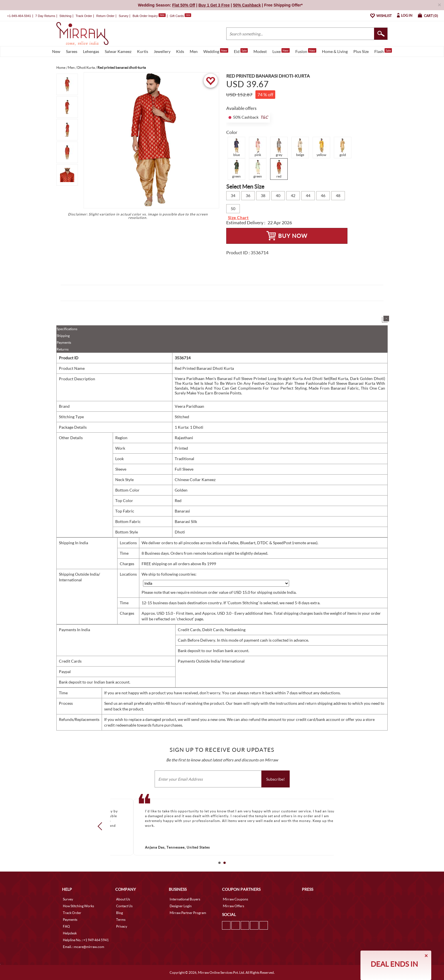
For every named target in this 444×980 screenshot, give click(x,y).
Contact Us (124, 906)
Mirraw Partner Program (188, 913)
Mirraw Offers (233, 906)
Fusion (306, 51)
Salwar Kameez (118, 51)
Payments (64, 342)
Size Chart (238, 218)
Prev (102, 826)
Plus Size (361, 51)
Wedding (216, 51)
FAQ (66, 926)
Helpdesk (70, 933)
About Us (123, 899)
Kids (180, 51)
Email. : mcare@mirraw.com (84, 947)
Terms (121, 920)
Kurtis (143, 51)
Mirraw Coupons (235, 899)
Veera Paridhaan (189, 406)
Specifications (67, 329)
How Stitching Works (78, 906)
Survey (123, 16)
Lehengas (91, 51)
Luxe (281, 51)
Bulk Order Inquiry (145, 16)
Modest (260, 51)
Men (194, 51)
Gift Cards (180, 16)
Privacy (122, 926)
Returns (63, 349)
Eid (241, 51)
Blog (119, 913)
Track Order (84, 16)
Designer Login (181, 906)
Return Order (105, 16)
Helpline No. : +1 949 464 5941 (86, 940)
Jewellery (162, 51)
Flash (383, 51)
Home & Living (335, 51)
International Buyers (185, 899)
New (56, 51)
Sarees (72, 51)
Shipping (63, 336)
